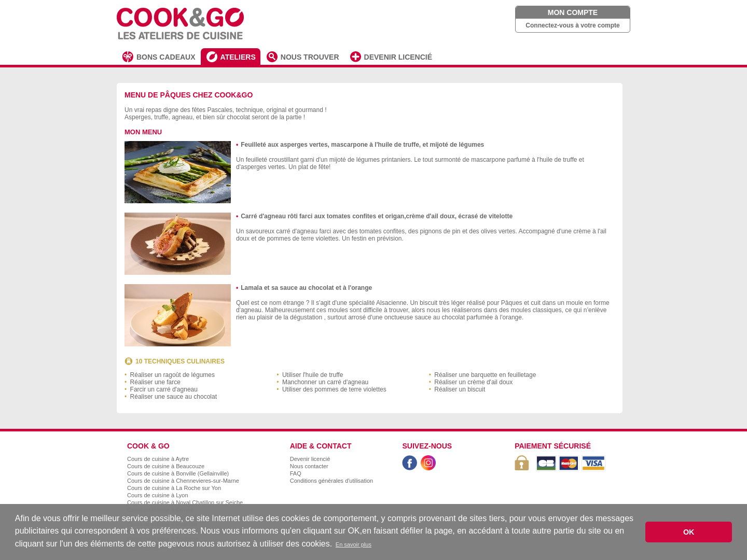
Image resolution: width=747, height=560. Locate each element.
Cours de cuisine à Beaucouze (166, 466)
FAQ (296, 473)
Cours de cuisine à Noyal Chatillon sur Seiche (185, 502)
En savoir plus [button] (354, 544)
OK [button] (689, 532)
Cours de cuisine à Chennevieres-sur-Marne (183, 481)
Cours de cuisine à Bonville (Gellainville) (178, 473)
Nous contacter (309, 466)
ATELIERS (238, 57)
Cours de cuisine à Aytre (158, 459)
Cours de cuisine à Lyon (158, 495)
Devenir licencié (310, 459)
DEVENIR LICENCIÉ (398, 57)
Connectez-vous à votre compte (572, 25)
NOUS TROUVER (310, 57)
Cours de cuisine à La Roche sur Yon (174, 488)
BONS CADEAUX (166, 57)
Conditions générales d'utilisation (331, 481)
